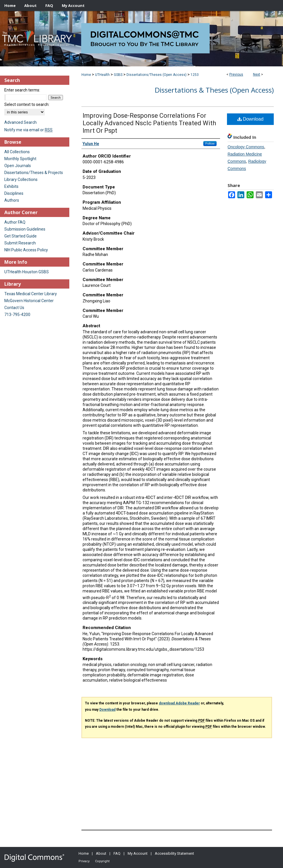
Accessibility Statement (174, 853)
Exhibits (11, 186)
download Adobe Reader (179, 703)
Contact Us (14, 308)
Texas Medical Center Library (31, 294)
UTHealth (102, 75)
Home (86, 75)
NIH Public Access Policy (26, 250)
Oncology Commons (246, 147)
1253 (195, 75)
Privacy (84, 861)
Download (251, 119)
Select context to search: (27, 104)
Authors (12, 200)
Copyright (102, 861)
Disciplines (14, 193)
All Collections (17, 152)
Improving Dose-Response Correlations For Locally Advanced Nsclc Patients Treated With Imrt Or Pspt (149, 123)
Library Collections (21, 179)
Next (257, 74)
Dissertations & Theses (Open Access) (214, 90)
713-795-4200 (17, 315)
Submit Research (20, 243)
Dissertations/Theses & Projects (34, 173)
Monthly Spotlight (20, 159)
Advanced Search (21, 122)
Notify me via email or (28, 130)
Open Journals (18, 166)
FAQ (117, 853)
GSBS (118, 75)
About (101, 853)
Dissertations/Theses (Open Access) (157, 75)
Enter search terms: (22, 90)
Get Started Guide (21, 236)
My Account (138, 853)
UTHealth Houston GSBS (27, 272)
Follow (210, 143)
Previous (236, 74)
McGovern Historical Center (29, 301)
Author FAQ (15, 222)
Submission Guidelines (25, 229)
